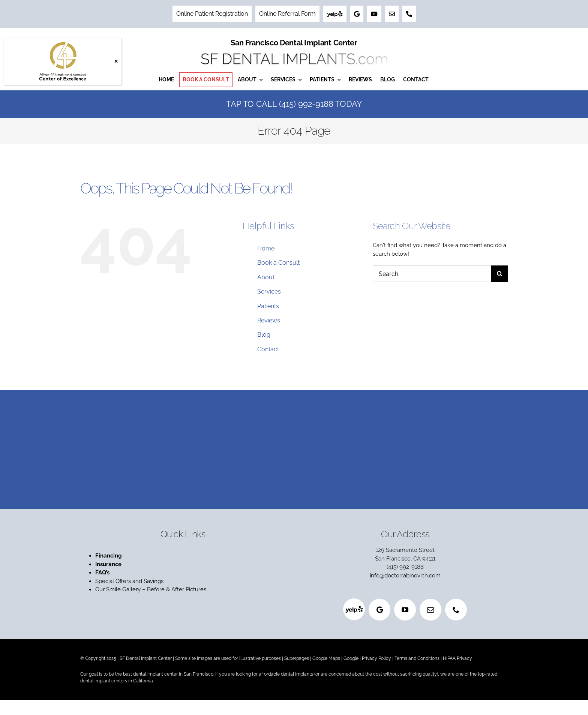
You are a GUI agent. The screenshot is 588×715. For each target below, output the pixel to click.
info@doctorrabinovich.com (405, 576)
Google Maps (326, 658)
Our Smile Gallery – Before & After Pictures (151, 589)
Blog (264, 335)
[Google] (379, 610)
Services (269, 292)
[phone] (456, 610)
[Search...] (432, 274)
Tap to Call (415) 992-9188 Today (294, 104)
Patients (268, 306)
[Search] (499, 274)
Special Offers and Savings (130, 581)
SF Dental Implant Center (146, 658)
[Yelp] (354, 609)
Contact (268, 349)
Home (266, 248)
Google (351, 658)
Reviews (269, 320)
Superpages (297, 658)
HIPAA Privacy (457, 658)
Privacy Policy (376, 658)
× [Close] (116, 61)
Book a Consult (278, 263)
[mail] (430, 610)
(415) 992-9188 (405, 567)
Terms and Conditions (417, 658)
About (266, 277)
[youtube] (405, 610)
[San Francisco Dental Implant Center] (294, 51)
